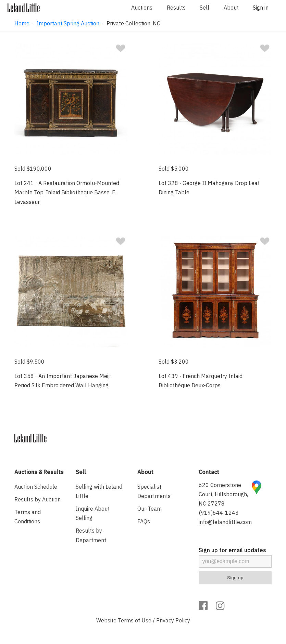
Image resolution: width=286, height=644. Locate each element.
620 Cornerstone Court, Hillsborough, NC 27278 (223, 494)
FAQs (144, 521)
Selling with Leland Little (99, 491)
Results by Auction (38, 499)
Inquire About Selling (93, 513)
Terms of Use (135, 620)
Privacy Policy (173, 620)
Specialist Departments (154, 491)
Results (176, 8)
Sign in (261, 8)
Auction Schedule (36, 487)
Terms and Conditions (28, 517)
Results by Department (91, 535)
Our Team (150, 509)
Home (22, 23)
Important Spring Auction (68, 23)
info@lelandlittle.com (225, 522)
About (231, 8)
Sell (204, 8)
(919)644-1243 (219, 513)
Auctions (142, 8)
